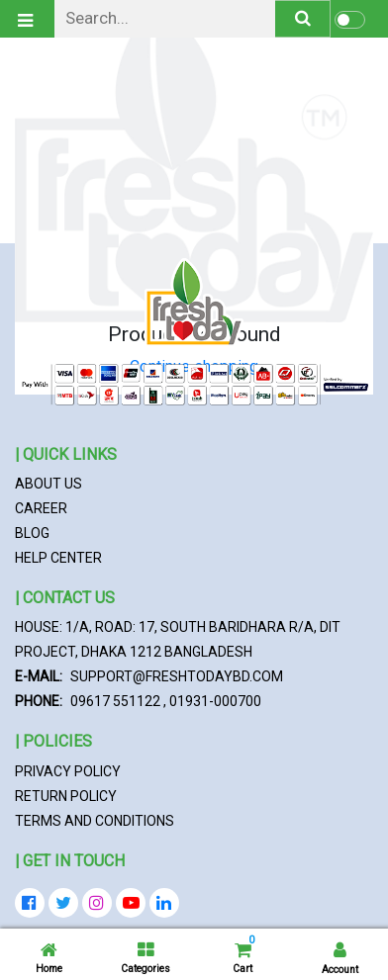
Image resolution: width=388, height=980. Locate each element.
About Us (48, 484)
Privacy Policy (68, 771)
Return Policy (66, 796)
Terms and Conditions (95, 821)
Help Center (58, 558)
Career (41, 508)
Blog (32, 533)
